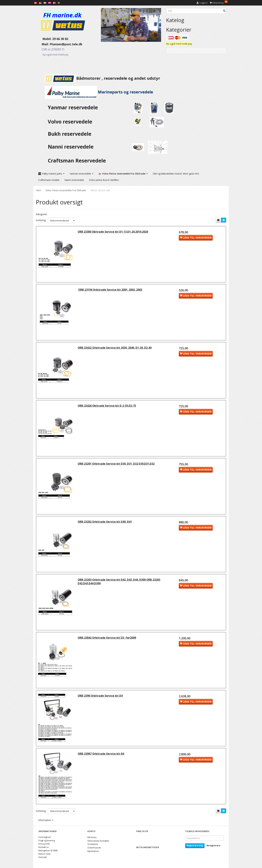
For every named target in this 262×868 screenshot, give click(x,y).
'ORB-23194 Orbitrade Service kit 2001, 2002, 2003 (110, 290)
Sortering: (41, 220)
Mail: (43, 44)
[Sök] (224, 11)
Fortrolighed (45, 837)
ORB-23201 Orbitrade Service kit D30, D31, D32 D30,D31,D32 (116, 465)
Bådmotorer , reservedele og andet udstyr (98, 78)
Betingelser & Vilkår (48, 851)
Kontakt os (44, 847)
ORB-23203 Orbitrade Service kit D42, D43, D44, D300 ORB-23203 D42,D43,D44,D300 (119, 583)
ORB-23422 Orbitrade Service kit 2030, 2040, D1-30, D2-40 (115, 348)
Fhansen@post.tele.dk (66, 44)
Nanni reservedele (71, 147)
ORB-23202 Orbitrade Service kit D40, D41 (105, 523)
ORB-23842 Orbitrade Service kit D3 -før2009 (107, 639)
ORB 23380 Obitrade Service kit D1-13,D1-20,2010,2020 (113, 232)
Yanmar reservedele (73, 107)
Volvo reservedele (71, 122)
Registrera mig (195, 846)
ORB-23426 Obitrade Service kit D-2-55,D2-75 (107, 407)
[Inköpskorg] (219, 3)
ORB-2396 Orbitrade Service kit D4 (101, 698)
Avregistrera (213, 846)
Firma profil (44, 844)
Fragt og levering (47, 841)
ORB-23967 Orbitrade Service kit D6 (101, 756)
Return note (44, 854)
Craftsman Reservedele (77, 161)
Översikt (43, 857)
